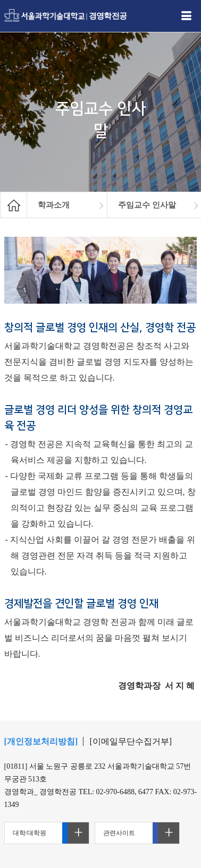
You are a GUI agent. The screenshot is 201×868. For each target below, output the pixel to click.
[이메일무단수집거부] (131, 741)
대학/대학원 (30, 833)
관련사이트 (119, 833)
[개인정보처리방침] (41, 741)
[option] (67, 205)
